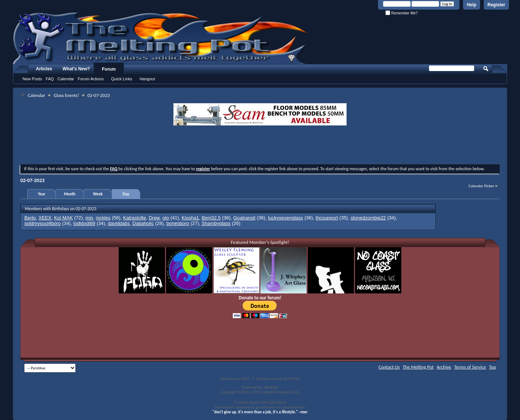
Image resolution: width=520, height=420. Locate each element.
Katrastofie (135, 218)
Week (98, 194)
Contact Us (389, 367)
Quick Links (122, 79)
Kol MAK (63, 218)
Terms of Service (470, 367)
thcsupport (327, 218)
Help (472, 5)
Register (496, 5)
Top (492, 367)
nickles (103, 218)
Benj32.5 (211, 218)
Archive (444, 367)
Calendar (66, 79)
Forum (109, 69)
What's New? (76, 69)
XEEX (45, 218)
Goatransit (244, 218)
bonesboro (178, 223)
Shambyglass (216, 223)
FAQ (50, 79)
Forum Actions (91, 79)
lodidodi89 (84, 223)
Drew (154, 218)
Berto (30, 218)
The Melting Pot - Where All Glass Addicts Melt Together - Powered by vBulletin (161, 38)
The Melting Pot (418, 367)
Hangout (147, 79)
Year (42, 194)
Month (70, 194)
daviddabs (119, 223)
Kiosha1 (190, 218)
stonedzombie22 (368, 218)
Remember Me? (401, 13)
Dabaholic (143, 223)
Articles (44, 69)
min (89, 218)
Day (126, 194)
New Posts (32, 79)
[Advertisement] (260, 146)
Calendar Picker (481, 186)
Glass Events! (66, 95)
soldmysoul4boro (43, 223)
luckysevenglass (286, 218)
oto (166, 218)
